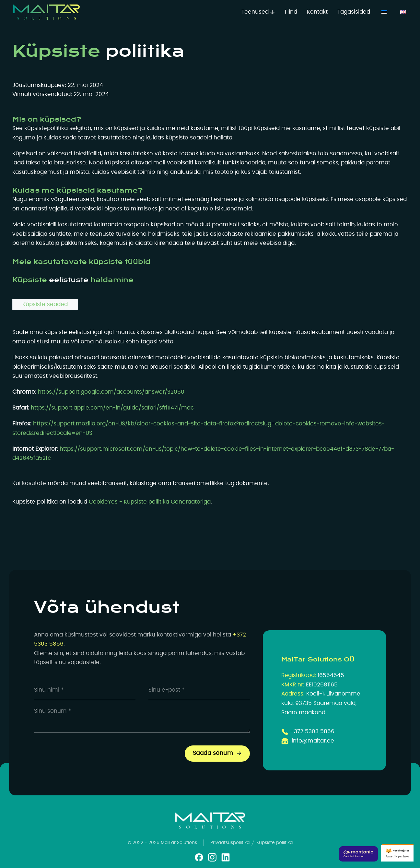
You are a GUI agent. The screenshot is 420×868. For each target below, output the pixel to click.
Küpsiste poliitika (274, 843)
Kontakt (317, 12)
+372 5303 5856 (312, 731)
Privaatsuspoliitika (230, 843)
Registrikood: (299, 675)
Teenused (255, 12)
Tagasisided (354, 12)
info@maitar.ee (313, 741)
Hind (291, 12)
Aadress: (293, 694)
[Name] (85, 690)
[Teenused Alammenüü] (272, 12)
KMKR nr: (293, 685)
